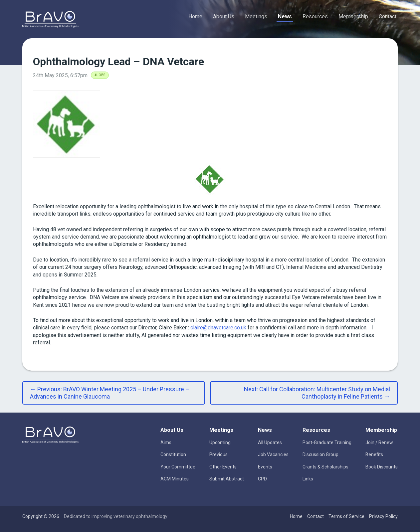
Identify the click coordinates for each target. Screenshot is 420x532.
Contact (388, 16)
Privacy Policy (383, 516)
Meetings (256, 16)
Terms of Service (346, 516)
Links (308, 479)
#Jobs (100, 75)
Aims (166, 443)
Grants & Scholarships (325, 467)
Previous (218, 454)
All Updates (270, 443)
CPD (262, 479)
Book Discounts (382, 467)
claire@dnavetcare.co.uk (218, 328)
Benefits (374, 454)
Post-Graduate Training (327, 443)
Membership (353, 16)
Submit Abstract (227, 479)
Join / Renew (379, 443)
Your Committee (178, 467)
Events (265, 467)
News (285, 16)
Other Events (223, 467)
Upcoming (220, 443)
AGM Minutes (175, 479)
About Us (224, 16)
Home (195, 16)
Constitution (173, 454)
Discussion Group (320, 454)
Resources (315, 16)
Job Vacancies (273, 454)
